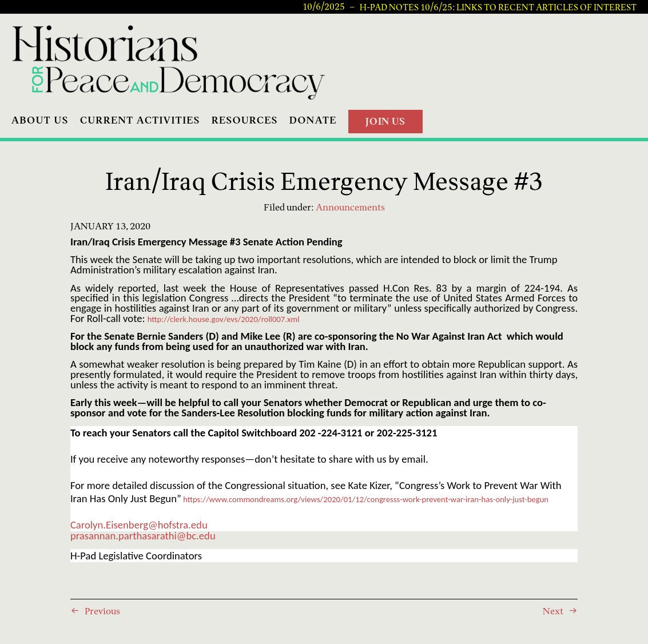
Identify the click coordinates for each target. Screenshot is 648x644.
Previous (102, 611)
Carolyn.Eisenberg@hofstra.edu (139, 525)
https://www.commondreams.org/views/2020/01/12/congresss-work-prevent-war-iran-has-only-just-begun (366, 499)
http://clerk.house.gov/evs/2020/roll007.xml (224, 319)
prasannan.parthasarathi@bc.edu (143, 536)
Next (553, 611)
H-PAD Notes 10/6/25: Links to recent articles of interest (498, 7)
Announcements (350, 207)
